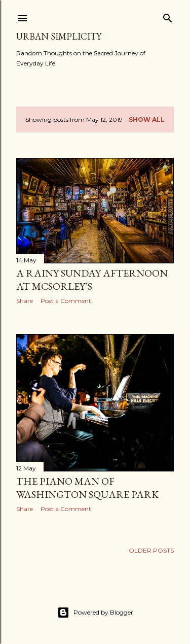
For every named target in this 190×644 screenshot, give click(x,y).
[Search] (168, 16)
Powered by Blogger (95, 613)
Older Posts (151, 550)
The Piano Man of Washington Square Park (87, 488)
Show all (147, 120)
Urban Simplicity (59, 36)
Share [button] (25, 301)
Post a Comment (66, 301)
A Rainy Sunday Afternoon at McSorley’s (92, 280)
